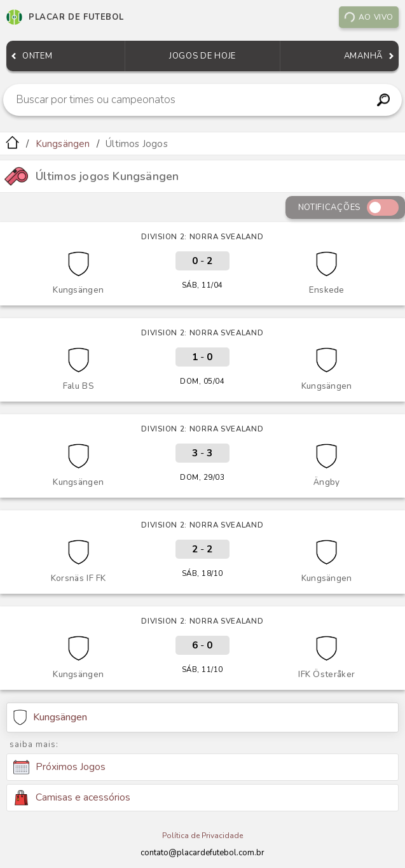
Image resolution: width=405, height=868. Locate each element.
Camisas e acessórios (72, 798)
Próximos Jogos (59, 767)
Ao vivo (368, 17)
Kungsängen (63, 144)
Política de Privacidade (202, 836)
